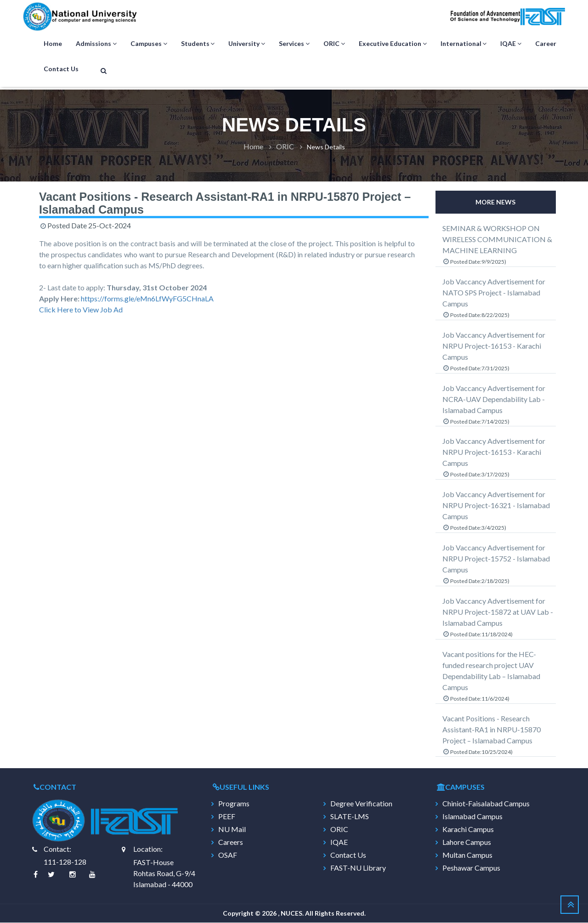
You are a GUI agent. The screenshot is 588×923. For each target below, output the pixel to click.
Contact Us (61, 69)
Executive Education (393, 44)
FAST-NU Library (358, 868)
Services (294, 44)
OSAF (228, 855)
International (464, 44)
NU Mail (232, 830)
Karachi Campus (468, 830)
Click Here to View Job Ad (81, 310)
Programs (234, 804)
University (247, 44)
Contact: (57, 849)
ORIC (334, 44)
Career (546, 44)
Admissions (96, 44)
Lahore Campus (467, 843)
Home (53, 44)
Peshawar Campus (471, 868)
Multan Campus (467, 855)
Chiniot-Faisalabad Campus (486, 804)
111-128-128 (65, 862)
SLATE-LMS (350, 817)
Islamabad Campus (472, 817)
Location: (148, 849)
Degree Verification (361, 804)
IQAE (511, 44)
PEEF (227, 817)
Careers (231, 843)
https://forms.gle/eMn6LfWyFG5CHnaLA (147, 299)
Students (198, 44)
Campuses (149, 44)
